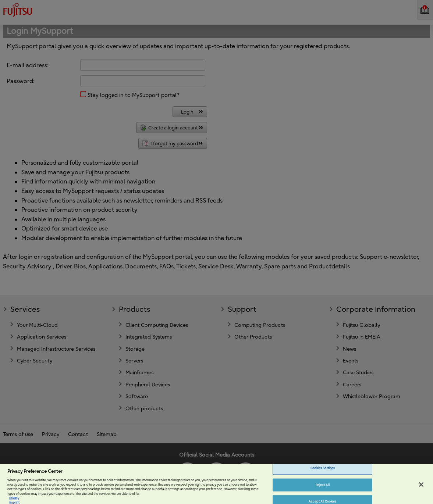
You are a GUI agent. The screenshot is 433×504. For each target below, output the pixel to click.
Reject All (323, 488)
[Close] (421, 488)
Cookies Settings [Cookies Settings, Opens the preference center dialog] (323, 471)
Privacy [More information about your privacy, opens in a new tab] (14, 501)
